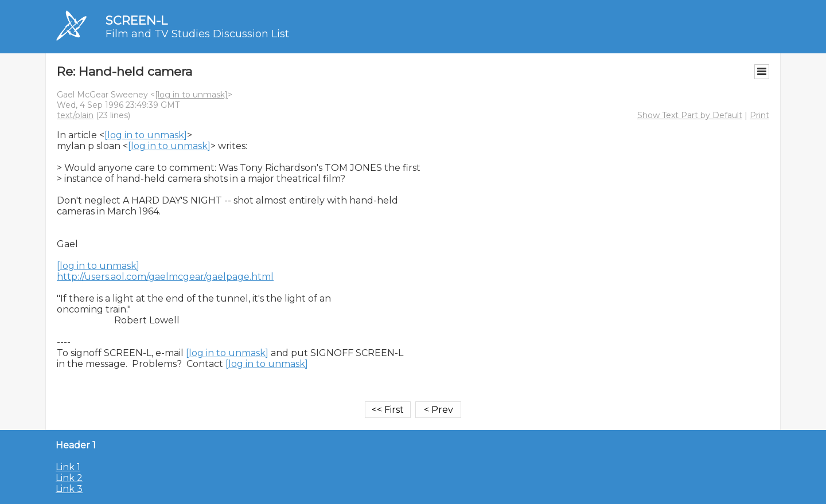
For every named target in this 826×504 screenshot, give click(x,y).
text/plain (75, 115)
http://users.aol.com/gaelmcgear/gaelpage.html (165, 277)
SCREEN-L (137, 20)
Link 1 (68, 467)
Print (759, 115)
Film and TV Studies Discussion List (197, 34)
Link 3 (69, 489)
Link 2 (69, 478)
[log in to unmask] (191, 95)
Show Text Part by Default (690, 115)
